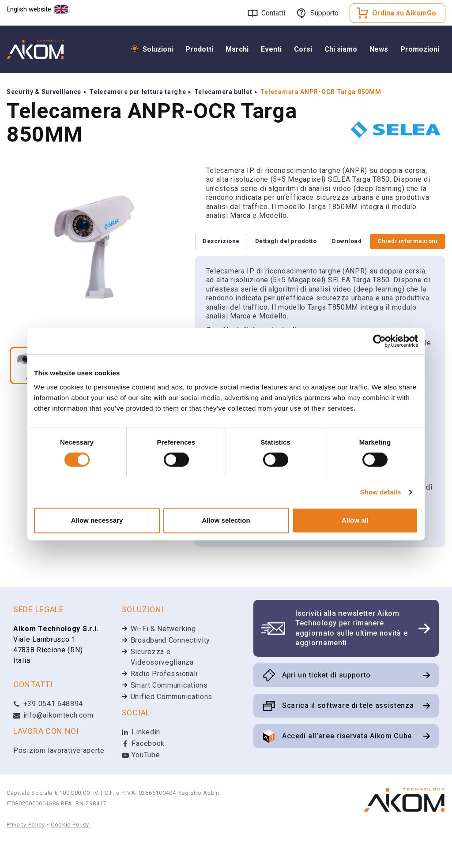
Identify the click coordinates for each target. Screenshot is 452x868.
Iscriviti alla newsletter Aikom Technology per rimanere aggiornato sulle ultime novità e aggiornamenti (351, 653)
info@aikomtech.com (53, 740)
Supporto (324, 13)
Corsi (303, 49)
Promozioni (420, 49)
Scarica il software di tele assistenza (348, 730)
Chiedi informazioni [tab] (404, 242)
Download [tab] (221, 265)
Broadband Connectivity (170, 665)
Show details (381, 492)
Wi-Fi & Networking (163, 653)
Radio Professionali (164, 698)
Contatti (273, 13)
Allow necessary (97, 520)
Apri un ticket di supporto (326, 700)
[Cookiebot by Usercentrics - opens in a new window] (379, 341)
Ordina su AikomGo (404, 13)
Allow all (355, 520)
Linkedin (141, 757)
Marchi (237, 49)
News (379, 49)
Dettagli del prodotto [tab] (296, 242)
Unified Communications (171, 721)
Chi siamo (341, 49)
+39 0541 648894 (48, 728)
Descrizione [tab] (224, 242)
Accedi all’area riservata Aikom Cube (347, 761)
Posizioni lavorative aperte (59, 775)
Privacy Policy (26, 849)
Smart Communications (169, 710)
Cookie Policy (70, 849)
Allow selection (226, 520)
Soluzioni (158, 49)
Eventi (271, 49)
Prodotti (199, 49)
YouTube (141, 780)
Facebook (143, 768)
